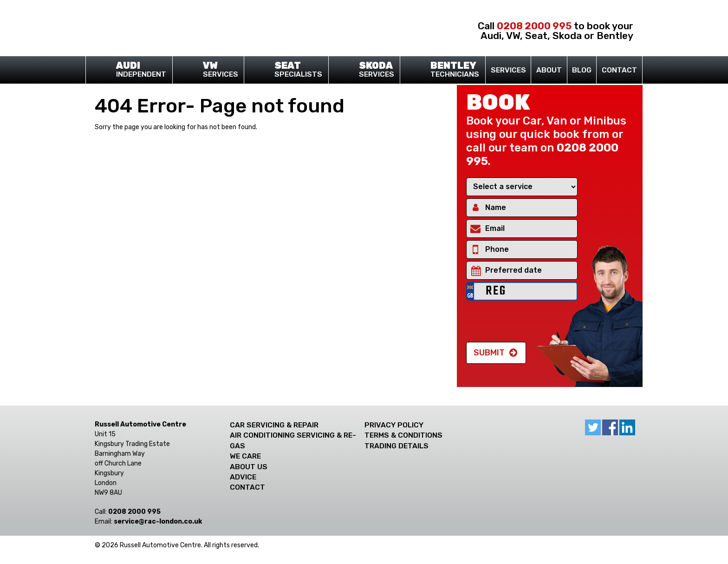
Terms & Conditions (403, 435)
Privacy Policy (394, 425)
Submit (489, 353)
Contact (619, 70)
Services (218, 70)
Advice (243, 477)
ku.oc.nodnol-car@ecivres (158, 521)
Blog (582, 70)
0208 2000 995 (534, 26)
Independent (138, 70)
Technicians (452, 70)
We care (245, 456)
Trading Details (396, 446)
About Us (249, 467)
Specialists (296, 70)
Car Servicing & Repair (274, 425)
